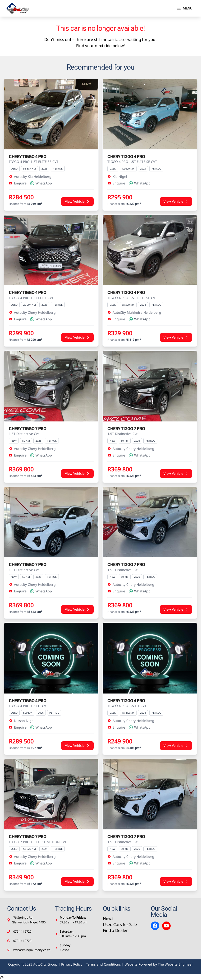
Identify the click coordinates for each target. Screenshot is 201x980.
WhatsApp (41, 183)
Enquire (18, 183)
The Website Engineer (175, 964)
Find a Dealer (115, 930)
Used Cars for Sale (120, 924)
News (108, 918)
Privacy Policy (72, 964)
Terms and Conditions (103, 964)
